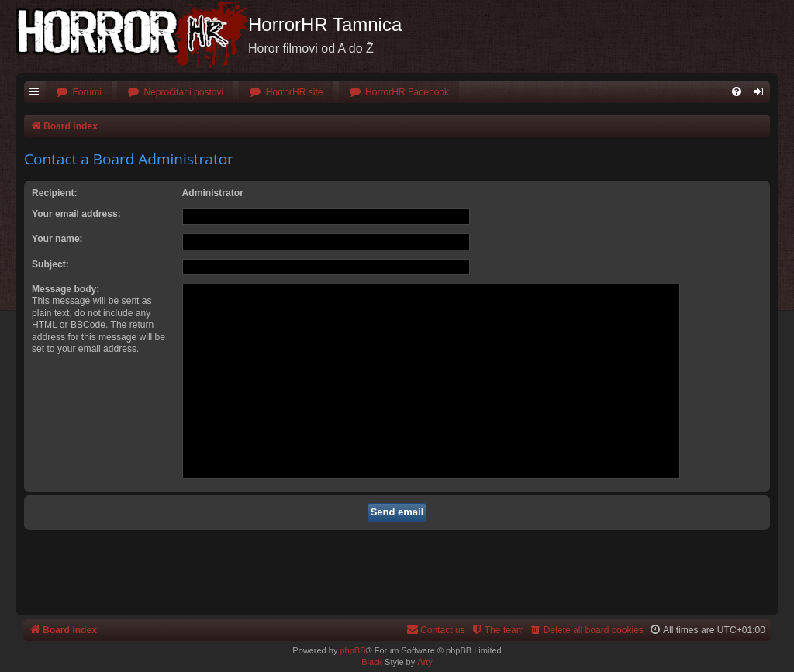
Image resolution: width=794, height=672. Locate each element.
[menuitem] (79, 93)
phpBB (352, 650)
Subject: (50, 264)
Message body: (66, 289)
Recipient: (54, 193)
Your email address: (76, 214)
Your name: (57, 239)
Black (372, 662)
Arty (425, 662)
